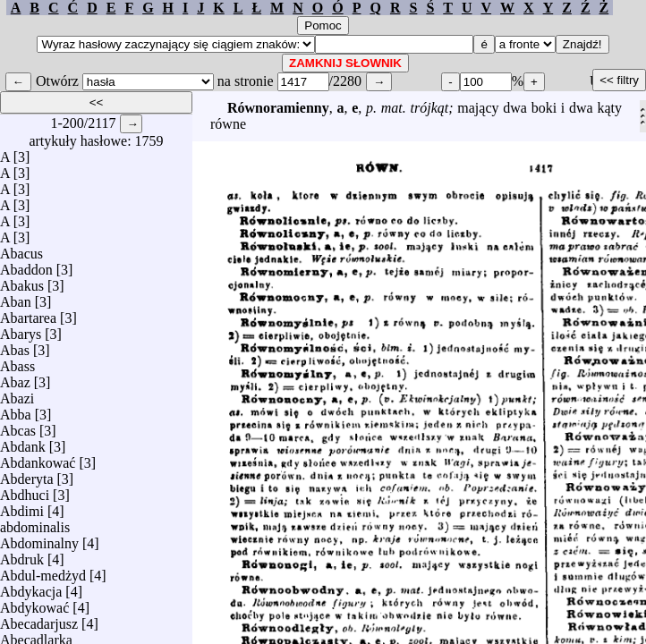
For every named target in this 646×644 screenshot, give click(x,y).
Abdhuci (25, 491)
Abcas (18, 426)
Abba (16, 410)
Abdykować (34, 603)
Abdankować (38, 458)
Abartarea (28, 314)
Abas (15, 346)
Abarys (21, 330)
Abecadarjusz (39, 619)
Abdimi (22, 507)
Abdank (23, 442)
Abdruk (22, 555)
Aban (16, 297)
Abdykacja (31, 587)
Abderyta (27, 475)
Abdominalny (39, 539)
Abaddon (26, 265)
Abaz (15, 378)
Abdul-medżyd (43, 571)
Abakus (22, 281)
